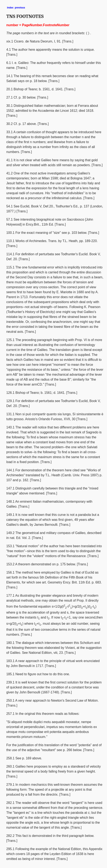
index (10, 8)
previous (20, 8)
